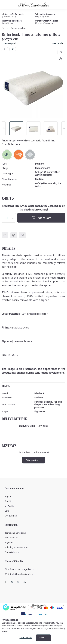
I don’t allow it (26, 638)
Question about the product (14, 235)
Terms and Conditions (15, 533)
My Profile (10, 506)
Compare (5, 235)
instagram (18, 582)
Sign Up (8, 501)
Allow (42, 638)
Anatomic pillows (19, 28)
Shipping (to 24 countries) (17, 547)
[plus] (13, 217)
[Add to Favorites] (61, 52)
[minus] (13, 219)
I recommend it (22, 235)
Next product (58, 43)
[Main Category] (3, 28)
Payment (9, 542)
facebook (6, 582)
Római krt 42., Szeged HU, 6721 (23, 569)
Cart (7, 511)
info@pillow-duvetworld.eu (21, 574)
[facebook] (5, 49)
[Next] (63, 128)
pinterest (12, 582)
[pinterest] (13, 49)
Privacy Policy (11, 538)
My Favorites (11, 516)
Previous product (11, 43)
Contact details (12, 552)
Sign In (8, 496)
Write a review (32, 460)
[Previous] (4, 128)
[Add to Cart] (41, 218)
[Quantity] (7, 218)
